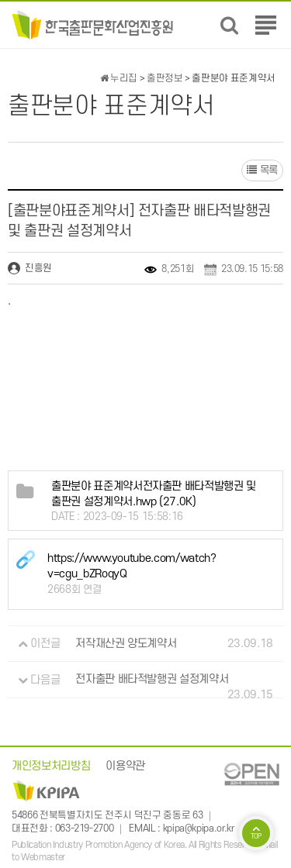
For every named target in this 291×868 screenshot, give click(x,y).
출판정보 (165, 78)
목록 (262, 170)
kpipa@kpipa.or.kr (199, 828)
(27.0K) (154, 495)
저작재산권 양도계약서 (126, 644)
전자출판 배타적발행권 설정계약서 (152, 680)
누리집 (119, 78)
